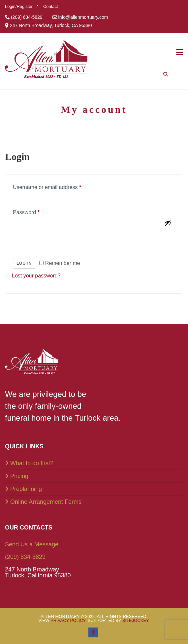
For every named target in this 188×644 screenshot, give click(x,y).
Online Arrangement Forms (46, 502)
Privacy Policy (68, 620)
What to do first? (32, 463)
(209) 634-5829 (25, 557)
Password (26, 212)
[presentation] (57, 243)
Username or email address (47, 187)
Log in (24, 263)
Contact (51, 6)
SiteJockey (135, 620)
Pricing (19, 476)
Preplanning (26, 489)
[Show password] (168, 223)
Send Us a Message (32, 544)
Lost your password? (36, 276)
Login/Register (19, 6)
